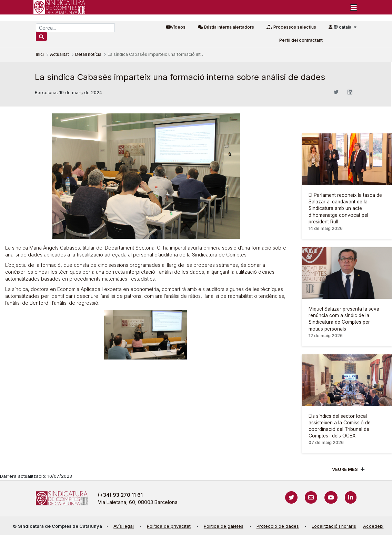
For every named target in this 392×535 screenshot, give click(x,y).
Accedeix (373, 526)
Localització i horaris (334, 526)
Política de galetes (224, 526)
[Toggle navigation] (354, 7)
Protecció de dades (278, 526)
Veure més (345, 469)
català (343, 27)
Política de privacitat (169, 526)
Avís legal (124, 526)
